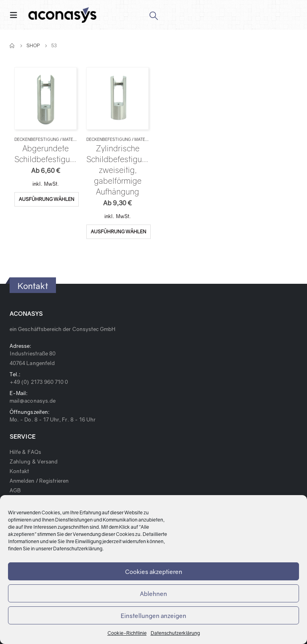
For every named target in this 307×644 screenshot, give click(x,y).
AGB (15, 490)
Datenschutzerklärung (78, 549)
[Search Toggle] (153, 15)
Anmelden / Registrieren (39, 481)
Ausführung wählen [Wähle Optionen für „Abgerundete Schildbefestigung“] (47, 199)
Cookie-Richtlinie (127, 633)
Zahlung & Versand (34, 461)
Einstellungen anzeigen (153, 616)
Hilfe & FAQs (25, 452)
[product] (45, 98)
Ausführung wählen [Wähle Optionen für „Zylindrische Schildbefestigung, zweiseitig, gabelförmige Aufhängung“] (119, 232)
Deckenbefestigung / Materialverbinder (60, 139)
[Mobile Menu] (16, 15)
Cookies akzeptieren (154, 572)
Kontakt (19, 471)
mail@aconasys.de (33, 401)
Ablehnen (153, 594)
